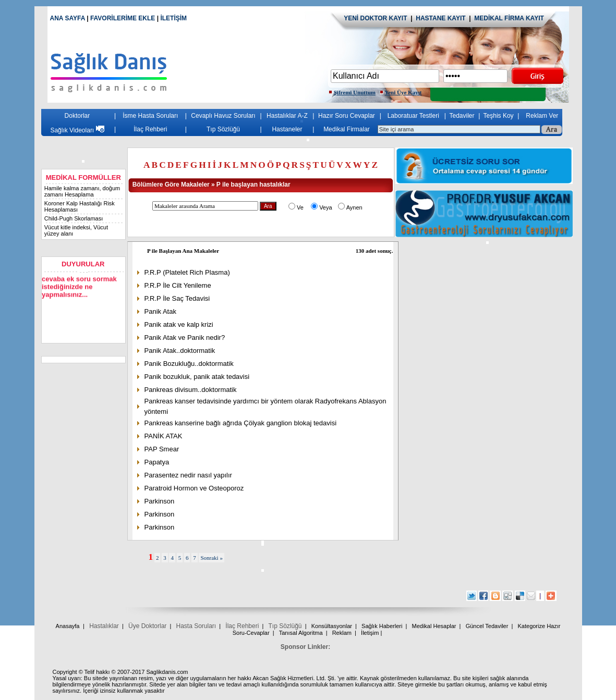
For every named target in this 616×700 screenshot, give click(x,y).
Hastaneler (288, 129)
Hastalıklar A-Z (288, 116)
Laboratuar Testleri (414, 116)
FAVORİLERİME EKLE (124, 18)
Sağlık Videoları (78, 130)
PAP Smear (163, 449)
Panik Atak (161, 311)
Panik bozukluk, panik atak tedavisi (198, 377)
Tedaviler (463, 116)
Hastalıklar (104, 626)
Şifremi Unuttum (355, 92)
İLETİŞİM (173, 18)
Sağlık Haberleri (382, 626)
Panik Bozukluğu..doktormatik (191, 364)
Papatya (158, 462)
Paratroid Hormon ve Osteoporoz (195, 488)
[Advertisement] (488, 317)
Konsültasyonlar (332, 626)
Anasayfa (68, 626)
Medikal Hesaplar (434, 626)
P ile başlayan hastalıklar (255, 185)
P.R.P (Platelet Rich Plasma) (188, 272)
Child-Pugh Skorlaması (75, 218)
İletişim (370, 633)
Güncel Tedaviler (487, 626)
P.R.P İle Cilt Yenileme (179, 285)
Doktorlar (78, 116)
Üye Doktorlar (147, 626)
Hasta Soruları (196, 626)
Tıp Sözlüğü (224, 129)
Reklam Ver (543, 116)
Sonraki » (212, 558)
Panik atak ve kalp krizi (180, 324)
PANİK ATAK (165, 436)
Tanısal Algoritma (301, 633)
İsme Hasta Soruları (151, 116)
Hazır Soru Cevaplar (348, 116)
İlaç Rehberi (151, 129)
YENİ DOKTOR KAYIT (375, 18)
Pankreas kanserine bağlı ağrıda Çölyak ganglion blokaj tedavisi (242, 423)
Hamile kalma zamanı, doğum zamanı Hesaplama (83, 191)
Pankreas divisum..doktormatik (192, 390)
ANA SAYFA (68, 18)
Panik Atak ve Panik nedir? (186, 337)
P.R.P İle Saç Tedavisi (178, 298)
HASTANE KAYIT (442, 18)
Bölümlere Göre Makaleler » (175, 185)
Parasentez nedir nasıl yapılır (189, 475)
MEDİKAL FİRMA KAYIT (509, 18)
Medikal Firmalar (348, 129)
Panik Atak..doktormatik (181, 351)
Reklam (342, 633)
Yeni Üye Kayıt (403, 92)
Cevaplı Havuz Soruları (224, 116)
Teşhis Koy (500, 116)
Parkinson (161, 501)
